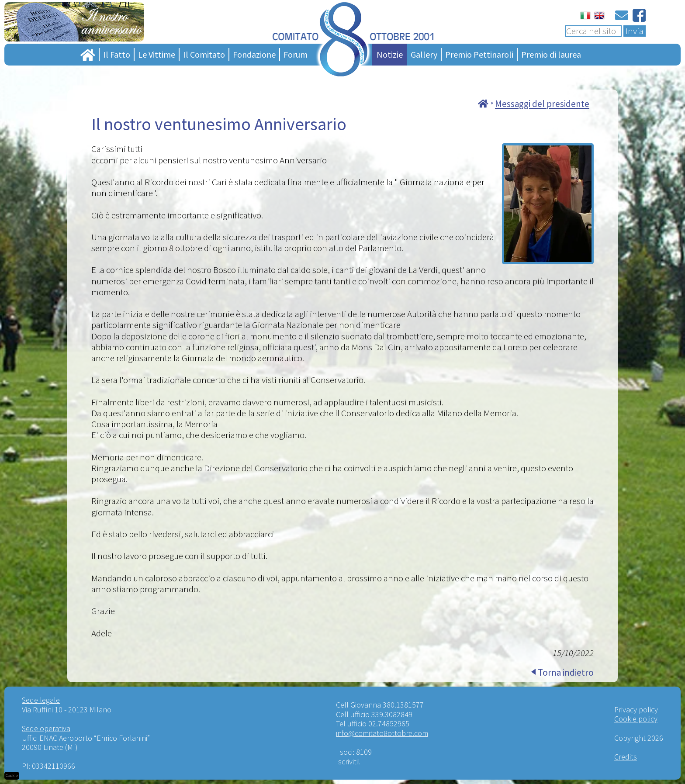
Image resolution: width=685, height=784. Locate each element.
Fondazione (254, 54)
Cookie (12, 775)
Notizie (390, 54)
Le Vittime (157, 54)
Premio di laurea (551, 54)
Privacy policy (636, 710)
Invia (635, 31)
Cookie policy (636, 719)
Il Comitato (204, 54)
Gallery (424, 54)
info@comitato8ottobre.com (382, 733)
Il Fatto (117, 54)
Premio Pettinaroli (479, 54)
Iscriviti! (348, 762)
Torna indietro (566, 672)
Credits (626, 757)
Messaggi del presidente (542, 104)
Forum (296, 54)
